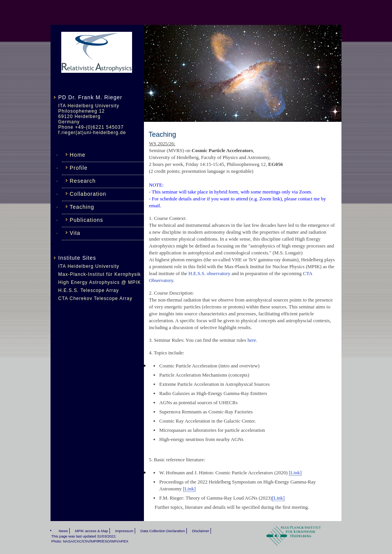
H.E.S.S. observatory (209, 273)
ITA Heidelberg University (89, 266)
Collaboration (88, 194)
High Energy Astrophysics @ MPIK (100, 282)
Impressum (124, 531)
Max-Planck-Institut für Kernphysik (100, 274)
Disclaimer (201, 531)
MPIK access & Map (91, 531)
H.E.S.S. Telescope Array (89, 290)
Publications (87, 220)
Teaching (82, 207)
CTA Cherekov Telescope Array (95, 298)
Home (78, 155)
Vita (75, 233)
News (63, 531)
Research (83, 181)
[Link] (295, 473)
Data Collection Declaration (163, 531)
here (252, 340)
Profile (79, 168)
